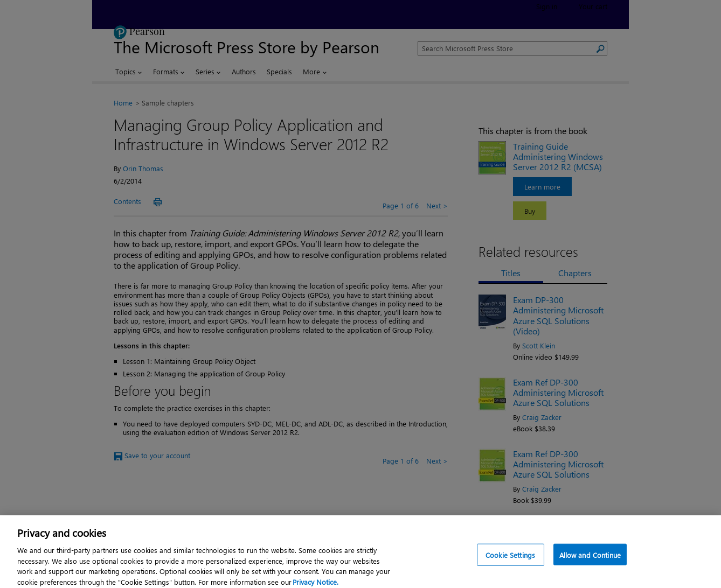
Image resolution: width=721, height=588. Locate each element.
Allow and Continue (590, 559)
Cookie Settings (510, 559)
